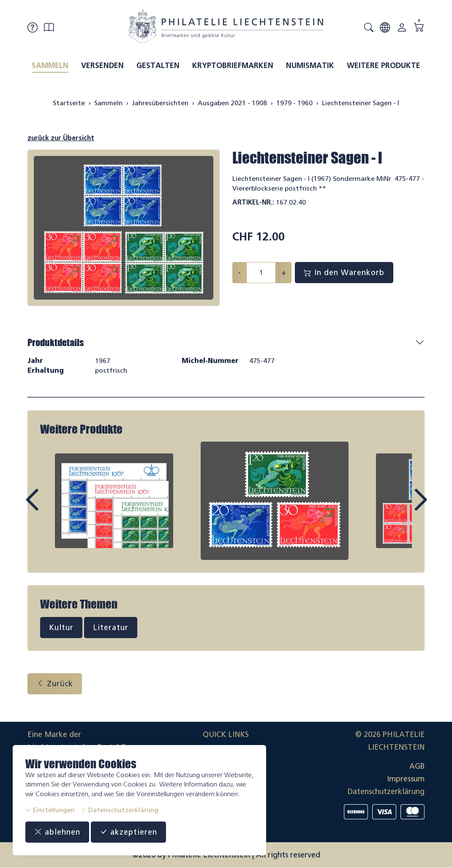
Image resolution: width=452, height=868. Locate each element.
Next (401, 508)
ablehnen (57, 832)
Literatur (111, 628)
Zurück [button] (55, 684)
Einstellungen (50, 810)
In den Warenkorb (344, 273)
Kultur (61, 628)
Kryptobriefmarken (233, 66)
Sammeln (50, 66)
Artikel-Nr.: (253, 202)
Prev (51, 508)
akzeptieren (128, 832)
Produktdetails (56, 343)
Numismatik (310, 66)
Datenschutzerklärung (120, 810)
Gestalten (158, 66)
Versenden (102, 66)
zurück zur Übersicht (61, 138)
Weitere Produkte (384, 66)
